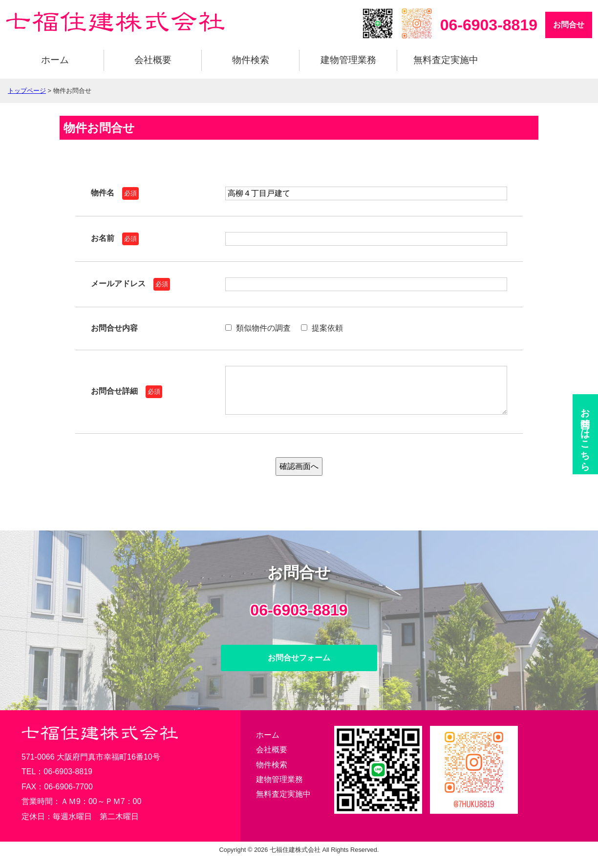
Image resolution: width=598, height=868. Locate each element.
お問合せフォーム (299, 667)
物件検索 (251, 60)
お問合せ (569, 25)
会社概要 (153, 60)
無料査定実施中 (446, 60)
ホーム (55, 60)
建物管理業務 (348, 60)
